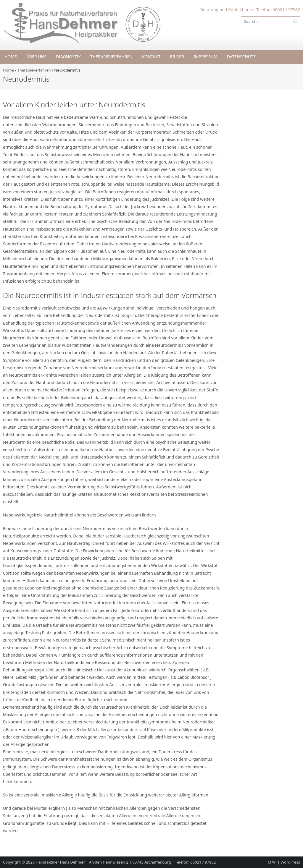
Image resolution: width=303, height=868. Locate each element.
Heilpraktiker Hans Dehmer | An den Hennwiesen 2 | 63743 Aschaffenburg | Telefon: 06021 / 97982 (126, 862)
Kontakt (151, 57)
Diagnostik (68, 57)
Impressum (206, 57)
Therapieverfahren (111, 57)
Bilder (177, 57)
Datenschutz (241, 57)
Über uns (36, 57)
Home (11, 57)
